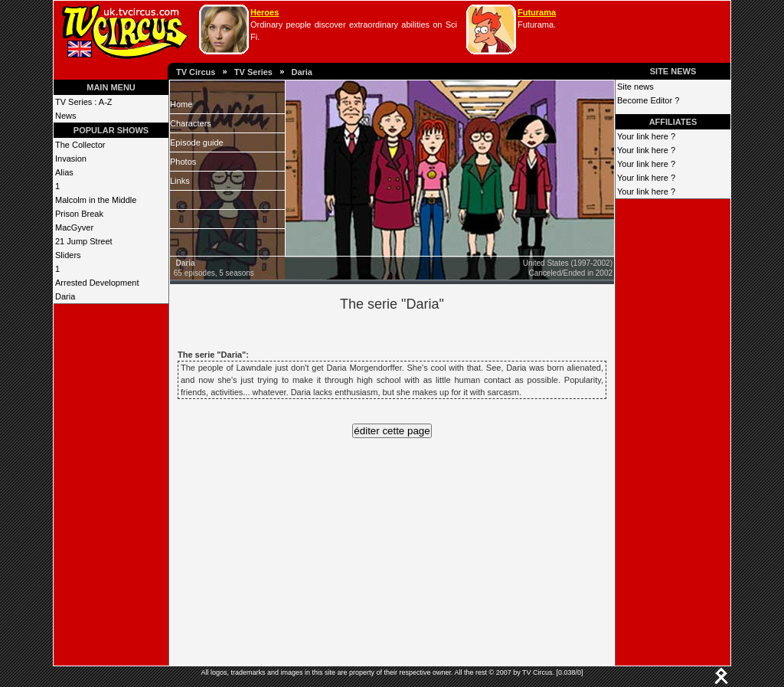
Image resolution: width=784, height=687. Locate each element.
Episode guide (197, 142)
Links (180, 181)
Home (181, 104)
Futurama (537, 12)
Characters (191, 123)
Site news (635, 87)
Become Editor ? (648, 100)
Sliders (68, 255)
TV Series (253, 72)
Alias (64, 172)
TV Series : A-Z (84, 102)
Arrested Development (97, 283)
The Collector (80, 145)
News (66, 116)
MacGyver (74, 227)
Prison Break (79, 214)
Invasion (71, 159)
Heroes (265, 12)
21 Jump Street (84, 241)
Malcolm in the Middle (96, 200)
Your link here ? (646, 136)
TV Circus (196, 72)
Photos (183, 162)
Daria (302, 72)
